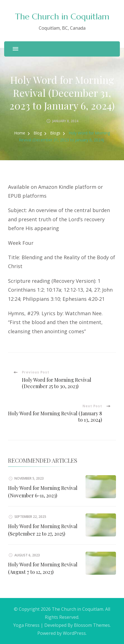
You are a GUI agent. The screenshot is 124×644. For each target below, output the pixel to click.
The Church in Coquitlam (62, 16)
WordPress (74, 633)
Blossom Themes (92, 625)
